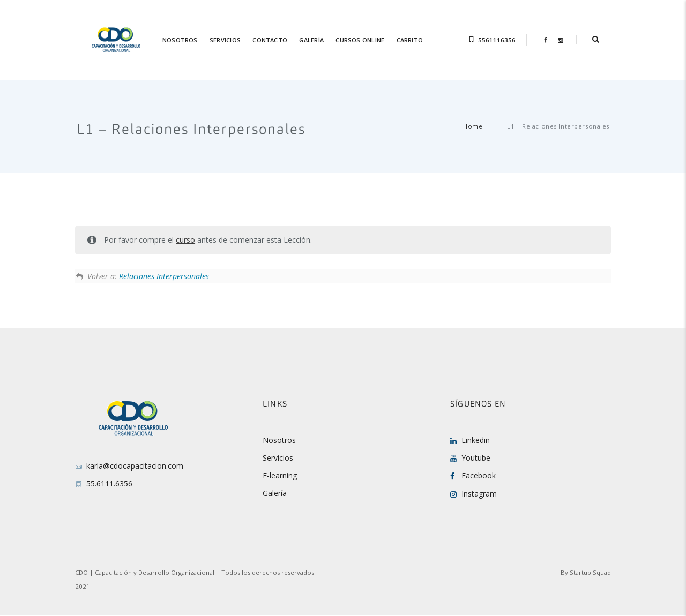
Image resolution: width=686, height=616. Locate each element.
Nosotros (279, 440)
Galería (275, 493)
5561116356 (497, 40)
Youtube (476, 458)
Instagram (479, 494)
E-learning (280, 475)
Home (473, 126)
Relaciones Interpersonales (164, 276)
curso (185, 240)
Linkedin (476, 440)
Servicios (278, 458)
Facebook (479, 475)
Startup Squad (590, 572)
